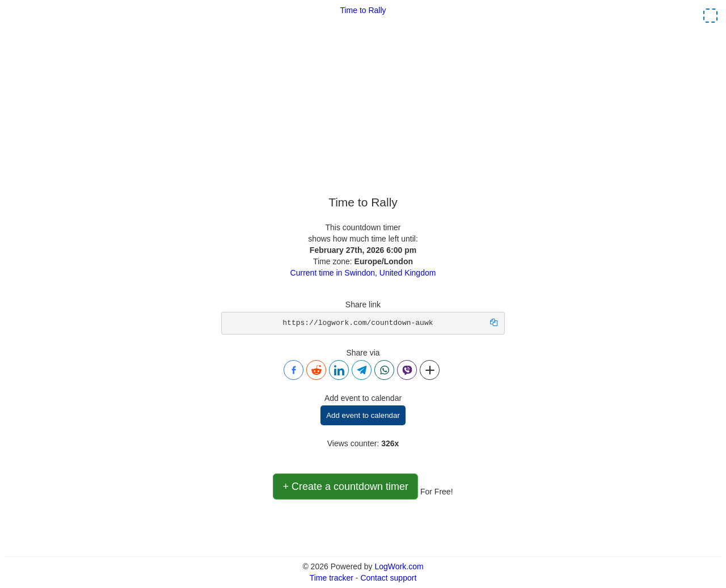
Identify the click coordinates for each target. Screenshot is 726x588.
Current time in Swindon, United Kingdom (363, 273)
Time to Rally (363, 10)
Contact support (388, 578)
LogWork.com (399, 566)
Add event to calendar (363, 415)
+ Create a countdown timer (345, 487)
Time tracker (332, 578)
